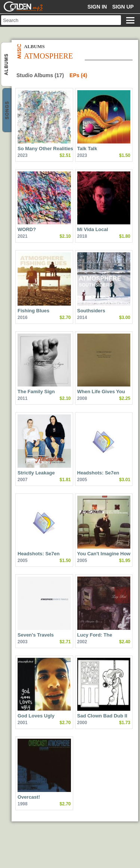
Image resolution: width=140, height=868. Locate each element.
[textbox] (61, 20)
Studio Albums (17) (40, 75)
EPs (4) (78, 75)
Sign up (123, 7)
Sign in (97, 7)
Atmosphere (7, 65)
